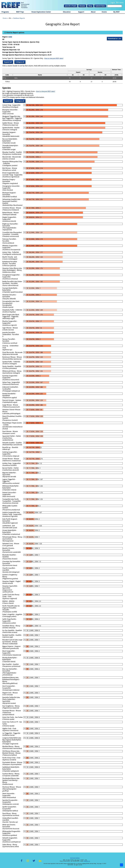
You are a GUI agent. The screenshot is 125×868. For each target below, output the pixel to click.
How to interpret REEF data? (54, 58)
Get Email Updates (75, 858)
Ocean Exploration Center (41, 12)
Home (5, 18)
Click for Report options (15, 33)
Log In (113, 3)
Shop (90, 6)
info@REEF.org (87, 861)
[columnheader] (90, 70)
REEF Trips (20, 12)
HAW (10, 37)
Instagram (28, 862)
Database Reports (19, 18)
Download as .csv (115, 39)
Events (104, 12)
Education (67, 12)
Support (81, 12)
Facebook (22, 862)
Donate (82, 6)
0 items (121, 3)
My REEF (116, 12)
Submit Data (100, 6)
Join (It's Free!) (71, 6)
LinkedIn (40, 862)
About (93, 12)
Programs (5, 12)
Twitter (34, 862)
